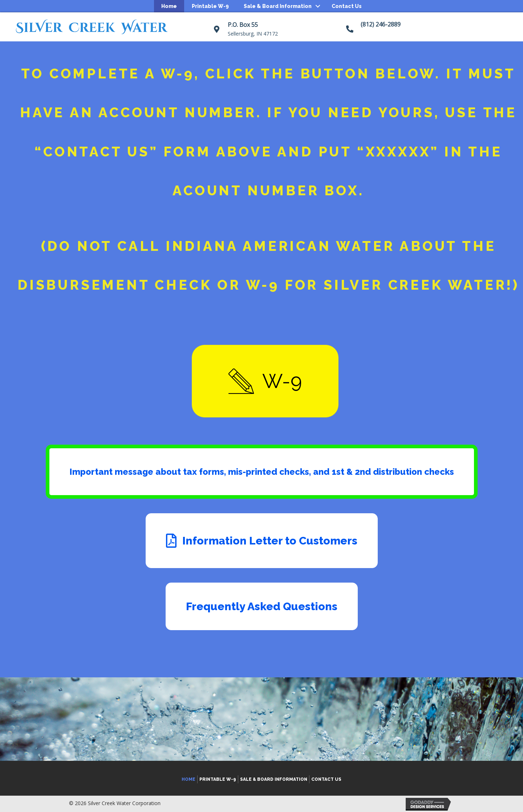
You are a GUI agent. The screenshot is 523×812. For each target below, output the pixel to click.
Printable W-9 (210, 6)
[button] (265, 381)
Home (169, 6)
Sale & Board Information (278, 6)
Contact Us (347, 6)
